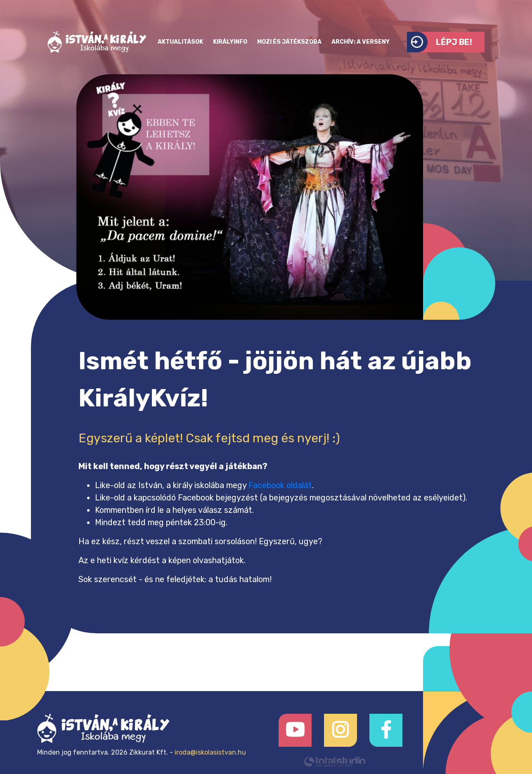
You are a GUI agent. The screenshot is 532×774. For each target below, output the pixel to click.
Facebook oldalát (280, 485)
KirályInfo (230, 42)
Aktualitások (180, 42)
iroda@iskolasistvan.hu (210, 752)
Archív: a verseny (361, 42)
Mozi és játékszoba (289, 42)
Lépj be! (440, 42)
